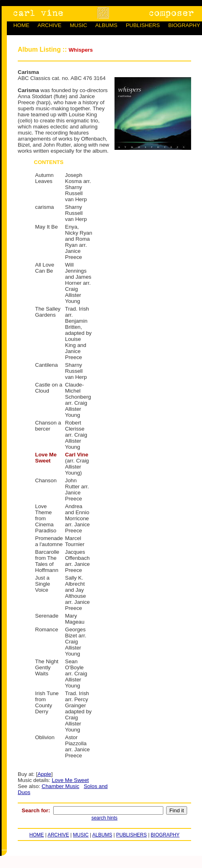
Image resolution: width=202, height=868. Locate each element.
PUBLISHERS (143, 25)
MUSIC (78, 25)
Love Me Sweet (70, 780)
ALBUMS (106, 25)
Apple (44, 774)
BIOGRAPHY (184, 25)
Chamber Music (60, 786)
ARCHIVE (49, 25)
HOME (21, 25)
